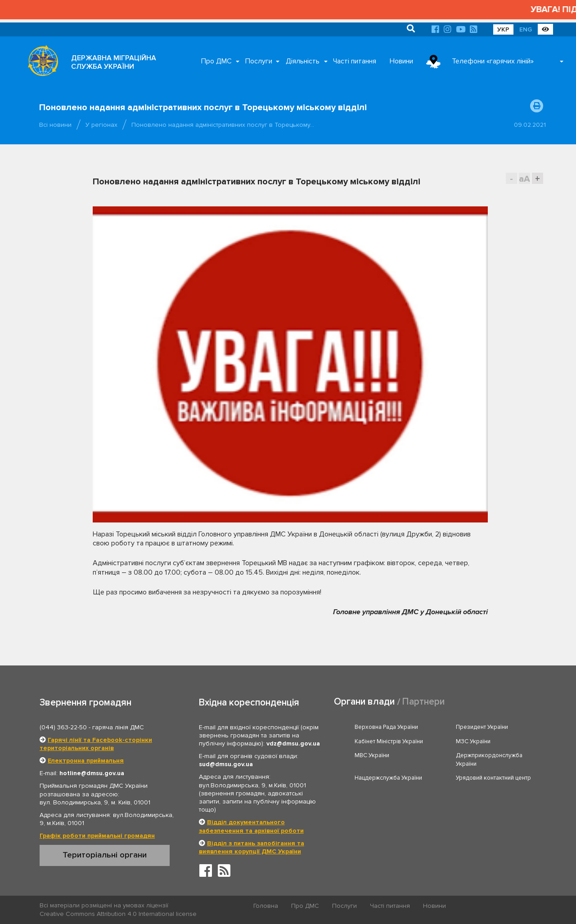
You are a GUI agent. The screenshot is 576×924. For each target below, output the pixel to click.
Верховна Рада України (386, 727)
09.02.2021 (530, 125)
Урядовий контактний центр (493, 778)
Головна (266, 906)
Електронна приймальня (86, 761)
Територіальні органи (105, 855)
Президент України (482, 727)
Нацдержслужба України (388, 778)
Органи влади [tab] (364, 702)
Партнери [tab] (423, 702)
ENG (526, 29)
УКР (503, 29)
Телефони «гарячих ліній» (493, 61)
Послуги (259, 61)
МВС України (372, 755)
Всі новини (55, 125)
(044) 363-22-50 (63, 727)
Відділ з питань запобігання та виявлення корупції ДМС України (252, 847)
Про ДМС (216, 61)
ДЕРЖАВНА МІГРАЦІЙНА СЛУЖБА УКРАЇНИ (114, 62)
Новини (401, 61)
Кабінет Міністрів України (389, 741)
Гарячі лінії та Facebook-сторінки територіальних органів (96, 744)
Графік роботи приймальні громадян (97, 836)
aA (524, 179)
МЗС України (473, 741)
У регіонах (101, 125)
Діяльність (303, 61)
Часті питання (355, 61)
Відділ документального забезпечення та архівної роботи (251, 826)
